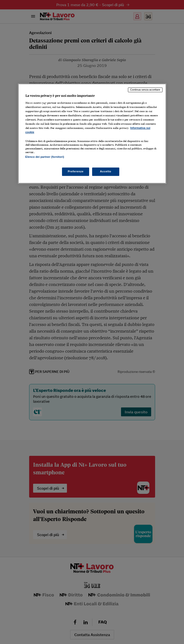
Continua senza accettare (145, 90)
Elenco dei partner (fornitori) (45, 157)
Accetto (106, 171)
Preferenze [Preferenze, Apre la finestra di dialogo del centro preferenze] (76, 171)
